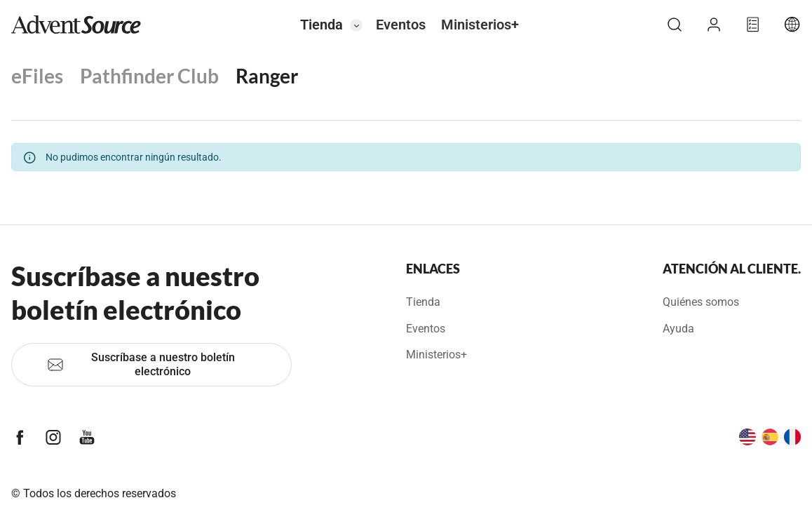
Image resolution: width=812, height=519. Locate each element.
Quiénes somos (701, 302)
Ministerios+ (480, 25)
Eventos (401, 25)
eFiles (37, 76)
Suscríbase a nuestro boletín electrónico (141, 364)
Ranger (267, 76)
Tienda (322, 25)
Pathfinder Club (149, 76)
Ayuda (678, 329)
